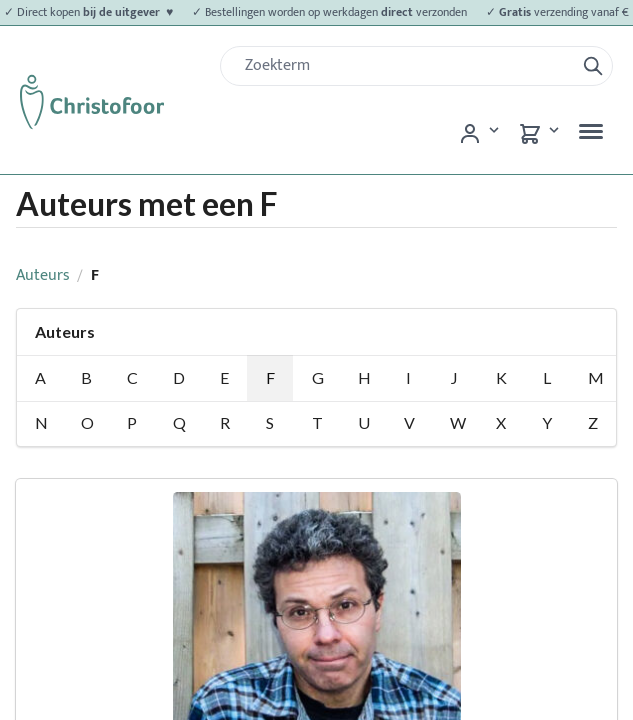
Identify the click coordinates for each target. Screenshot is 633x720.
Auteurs (43, 275)
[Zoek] (405, 66)
